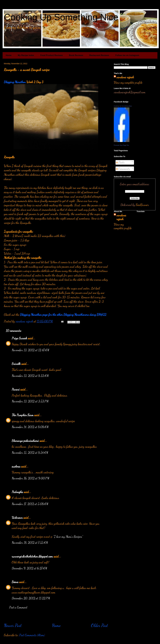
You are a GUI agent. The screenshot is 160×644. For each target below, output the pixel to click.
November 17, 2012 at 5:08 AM (30, 504)
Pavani (16, 389)
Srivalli (16, 364)
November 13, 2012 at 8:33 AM (30, 376)
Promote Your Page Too (121, 145)
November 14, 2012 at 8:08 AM (30, 427)
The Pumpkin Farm (23, 415)
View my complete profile (128, 83)
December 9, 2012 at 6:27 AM (29, 568)
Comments (123, 169)
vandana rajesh (125, 77)
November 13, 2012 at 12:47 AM (30, 350)
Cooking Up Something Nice (61, 17)
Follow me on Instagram (127, 55)
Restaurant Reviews (99, 55)
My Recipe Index (26, 55)
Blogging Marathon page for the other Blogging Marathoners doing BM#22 (63, 315)
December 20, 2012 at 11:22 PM (31, 598)
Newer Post (13, 625)
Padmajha (17, 492)
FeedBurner (142, 205)
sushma (16, 466)
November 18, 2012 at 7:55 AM (30, 543)
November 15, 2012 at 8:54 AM (30, 453)
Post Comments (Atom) (32, 635)
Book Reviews (76, 55)
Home (9, 55)
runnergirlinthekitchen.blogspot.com (32, 556)
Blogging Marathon (15, 82)
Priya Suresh (19, 338)
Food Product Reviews (52, 55)
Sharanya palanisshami (25, 441)
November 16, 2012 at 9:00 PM (31, 478)
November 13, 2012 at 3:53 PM (30, 401)
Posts (120, 162)
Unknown (17, 518)
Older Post (100, 625)
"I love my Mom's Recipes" (68, 537)
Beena (15, 582)
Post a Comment (18, 607)
